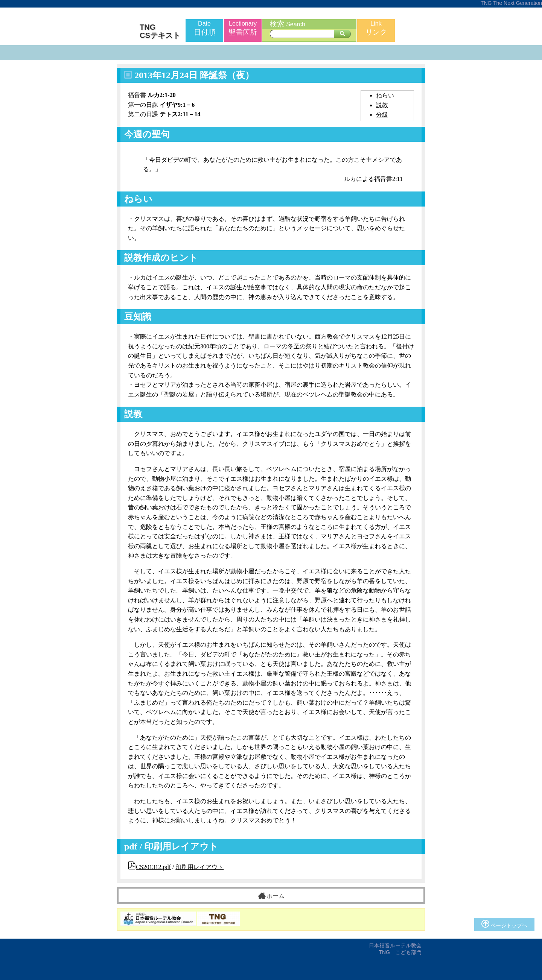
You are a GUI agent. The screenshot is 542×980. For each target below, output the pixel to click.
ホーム (271, 896)
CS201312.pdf (153, 867)
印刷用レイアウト (199, 867)
